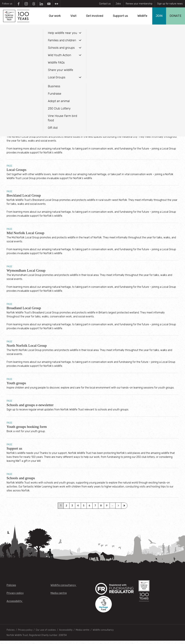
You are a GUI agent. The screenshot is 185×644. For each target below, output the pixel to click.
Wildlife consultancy (64, 588)
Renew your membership (139, 4)
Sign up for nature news (170, 4)
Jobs (118, 4)
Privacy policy (15, 597)
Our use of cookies (46, 633)
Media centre (59, 597)
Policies (11, 588)
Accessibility (15, 604)
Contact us (105, 4)
